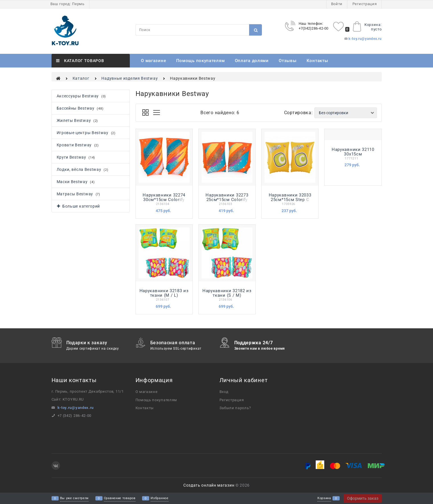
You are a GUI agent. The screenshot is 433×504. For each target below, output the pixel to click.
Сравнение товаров (120, 498)
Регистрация (365, 4)
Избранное (159, 498)
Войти (337, 4)
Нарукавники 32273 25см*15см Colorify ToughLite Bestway (227, 200)
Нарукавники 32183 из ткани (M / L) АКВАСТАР (164, 295)
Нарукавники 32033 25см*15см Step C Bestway (290, 200)
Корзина (324, 498)
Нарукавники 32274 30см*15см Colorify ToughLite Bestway (164, 200)
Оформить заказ (363, 498)
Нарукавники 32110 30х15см (353, 152)
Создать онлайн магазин (209, 485)
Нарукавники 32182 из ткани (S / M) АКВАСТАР (227, 295)
